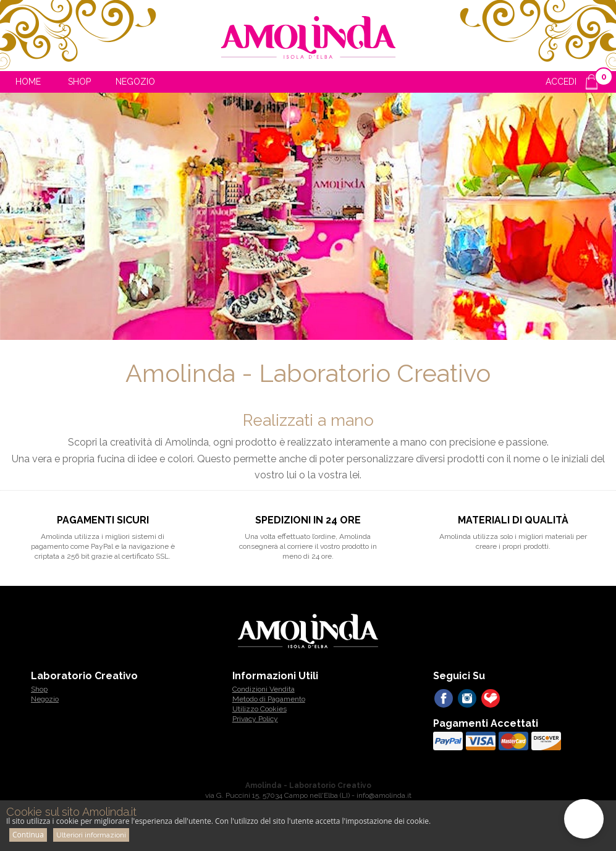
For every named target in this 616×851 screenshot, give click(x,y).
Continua (28, 835)
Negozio (135, 82)
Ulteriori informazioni (91, 835)
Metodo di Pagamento (269, 699)
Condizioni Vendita (264, 689)
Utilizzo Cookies (259, 709)
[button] (584, 819)
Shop (79, 82)
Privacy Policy (255, 719)
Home (28, 82)
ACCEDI (561, 82)
